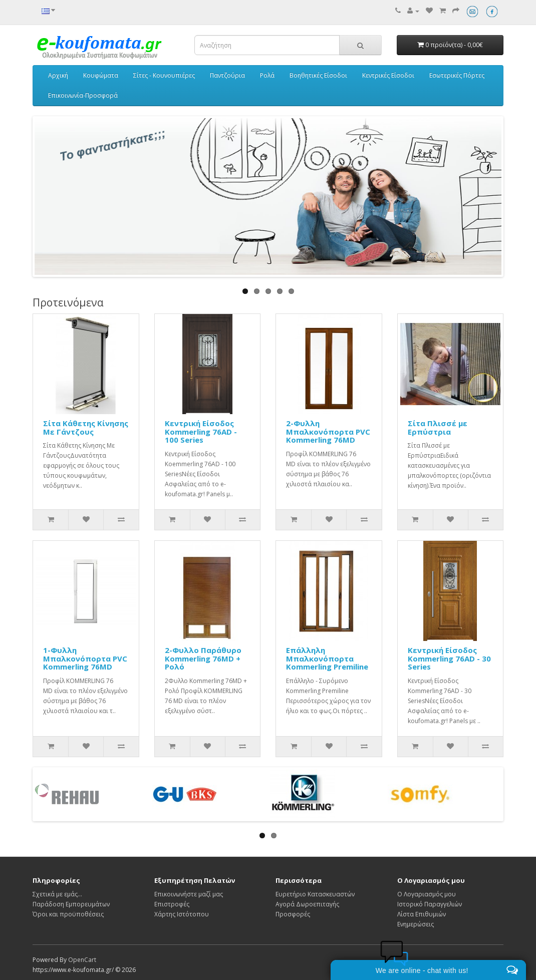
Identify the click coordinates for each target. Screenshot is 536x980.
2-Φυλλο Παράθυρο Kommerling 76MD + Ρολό (203, 658)
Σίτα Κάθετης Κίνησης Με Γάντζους (86, 427)
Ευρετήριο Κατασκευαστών (315, 894)
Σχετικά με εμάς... (57, 894)
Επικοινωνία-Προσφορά (83, 95)
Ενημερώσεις (416, 924)
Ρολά (267, 75)
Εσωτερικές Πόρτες (457, 75)
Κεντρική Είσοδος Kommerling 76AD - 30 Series (449, 658)
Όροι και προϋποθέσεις (68, 914)
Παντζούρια (227, 75)
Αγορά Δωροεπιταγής (307, 904)
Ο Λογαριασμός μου (427, 894)
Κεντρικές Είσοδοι (388, 75)
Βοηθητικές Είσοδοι (318, 75)
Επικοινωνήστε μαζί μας (189, 894)
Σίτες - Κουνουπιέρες (164, 75)
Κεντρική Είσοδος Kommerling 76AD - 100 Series (201, 431)
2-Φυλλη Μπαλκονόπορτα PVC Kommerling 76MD (328, 431)
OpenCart (82, 960)
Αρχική (58, 75)
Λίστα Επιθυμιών (422, 914)
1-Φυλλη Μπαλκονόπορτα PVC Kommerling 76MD (85, 658)
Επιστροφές (172, 904)
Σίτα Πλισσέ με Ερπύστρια (438, 427)
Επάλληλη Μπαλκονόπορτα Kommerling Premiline (327, 658)
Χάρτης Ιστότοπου (182, 914)
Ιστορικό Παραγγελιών (430, 904)
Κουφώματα (101, 75)
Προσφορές (293, 914)
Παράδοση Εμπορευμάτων (71, 904)
